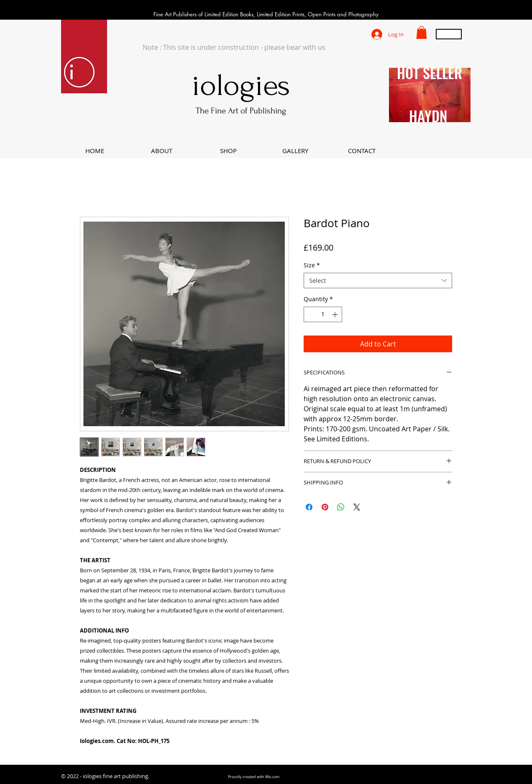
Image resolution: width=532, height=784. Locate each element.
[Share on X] (357, 507)
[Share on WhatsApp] (341, 507)
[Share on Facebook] (309, 507)
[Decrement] (310, 314)
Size (312, 265)
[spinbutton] (323, 314)
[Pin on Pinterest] (325, 507)
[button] (422, 32)
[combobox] (378, 281)
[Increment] (336, 314)
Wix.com (272, 777)
